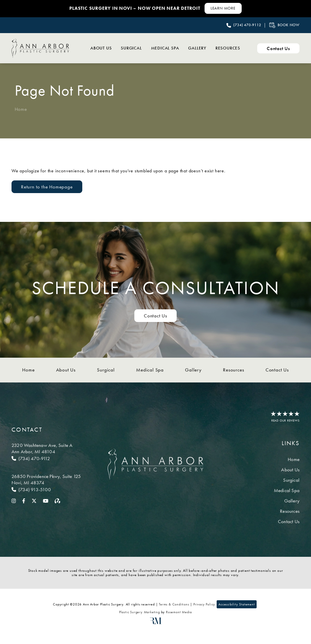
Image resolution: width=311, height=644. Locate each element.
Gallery (194, 48)
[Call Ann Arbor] (46, 458)
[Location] (46, 448)
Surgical (123, 48)
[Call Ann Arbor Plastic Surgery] (244, 25)
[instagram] (14, 500)
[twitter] (34, 500)
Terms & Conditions (174, 604)
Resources (227, 48)
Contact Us (277, 370)
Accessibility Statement (236, 604)
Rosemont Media (179, 612)
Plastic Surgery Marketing (140, 612)
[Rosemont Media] (156, 623)
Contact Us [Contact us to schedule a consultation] (155, 316)
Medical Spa (159, 48)
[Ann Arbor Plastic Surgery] (40, 48)
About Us (91, 48)
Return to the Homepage (47, 187)
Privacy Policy (204, 604)
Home (21, 109)
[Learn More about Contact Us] (223, 8)
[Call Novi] (46, 489)
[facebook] (24, 500)
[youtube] (46, 500)
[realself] (58, 500)
